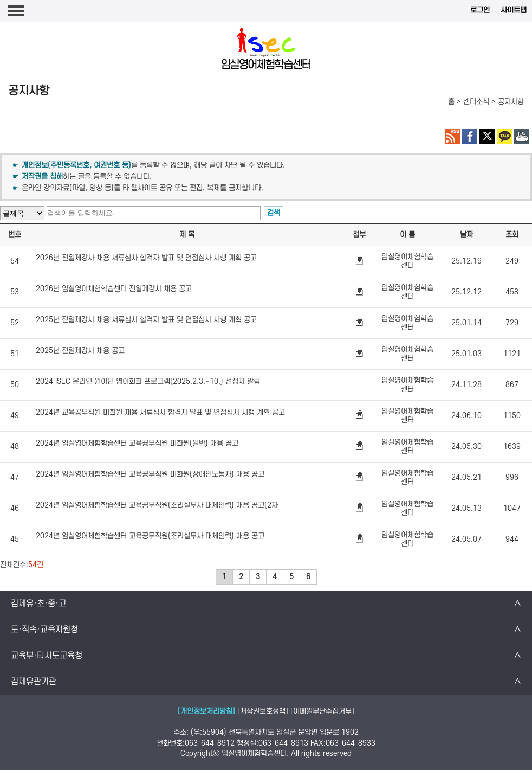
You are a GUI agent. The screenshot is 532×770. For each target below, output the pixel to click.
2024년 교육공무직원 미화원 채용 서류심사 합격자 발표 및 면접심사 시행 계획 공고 (160, 413)
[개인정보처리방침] (206, 711)
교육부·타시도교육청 (47, 656)
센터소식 (476, 102)
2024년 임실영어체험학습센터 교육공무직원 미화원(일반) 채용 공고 (137, 444)
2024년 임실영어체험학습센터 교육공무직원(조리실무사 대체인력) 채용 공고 (150, 536)
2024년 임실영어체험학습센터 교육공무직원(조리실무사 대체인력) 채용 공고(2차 (157, 505)
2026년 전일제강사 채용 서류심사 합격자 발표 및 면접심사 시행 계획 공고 (146, 258)
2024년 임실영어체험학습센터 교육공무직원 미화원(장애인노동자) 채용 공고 (150, 474)
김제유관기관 (34, 682)
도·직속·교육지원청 (44, 630)
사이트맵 (514, 10)
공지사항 (511, 102)
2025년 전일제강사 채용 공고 (80, 351)
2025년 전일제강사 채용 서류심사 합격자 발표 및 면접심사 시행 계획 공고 (146, 320)
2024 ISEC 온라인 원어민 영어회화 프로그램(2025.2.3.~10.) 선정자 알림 (148, 382)
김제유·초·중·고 (38, 604)
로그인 (480, 10)
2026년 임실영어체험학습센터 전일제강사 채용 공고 (114, 289)
